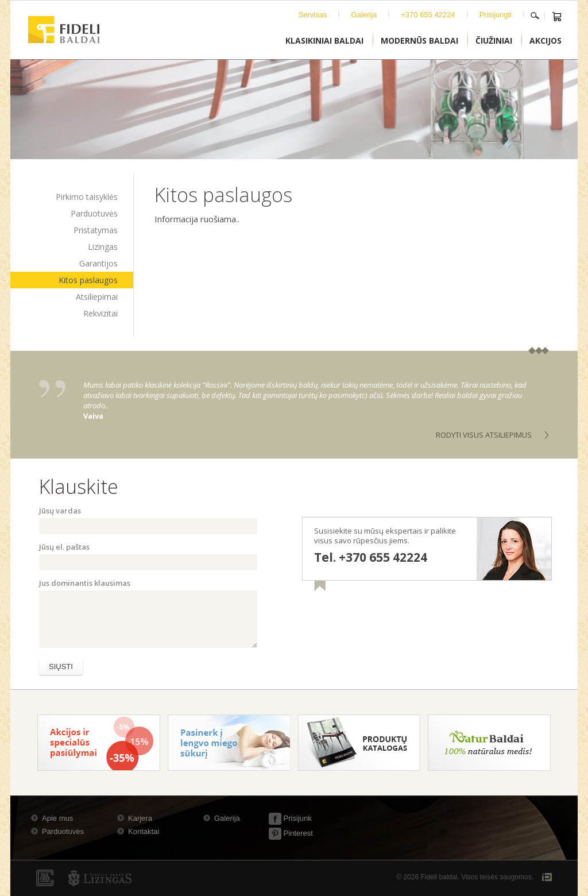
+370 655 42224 (428, 15)
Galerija (364, 15)
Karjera (140, 818)
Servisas (313, 15)
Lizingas (103, 247)
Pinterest (291, 833)
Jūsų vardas (60, 511)
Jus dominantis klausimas (85, 583)
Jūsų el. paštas (64, 547)
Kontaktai (144, 831)
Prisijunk (290, 818)
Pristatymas (96, 230)
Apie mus (57, 818)
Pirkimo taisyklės (87, 197)
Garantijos (98, 263)
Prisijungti (496, 15)
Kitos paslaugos (88, 280)
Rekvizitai (100, 313)
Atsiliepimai (97, 297)
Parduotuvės (94, 213)
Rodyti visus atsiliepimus (484, 435)
